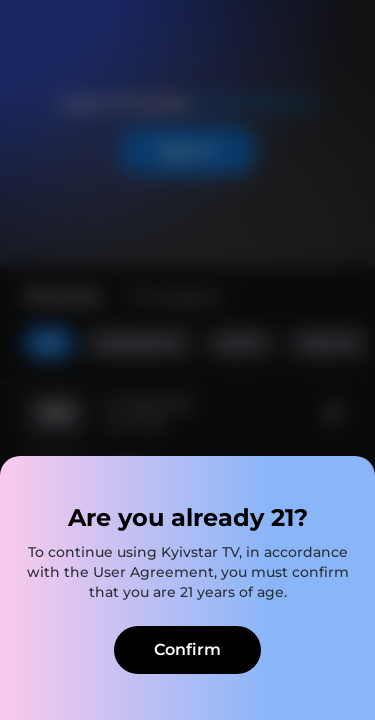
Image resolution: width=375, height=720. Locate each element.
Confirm (187, 649)
